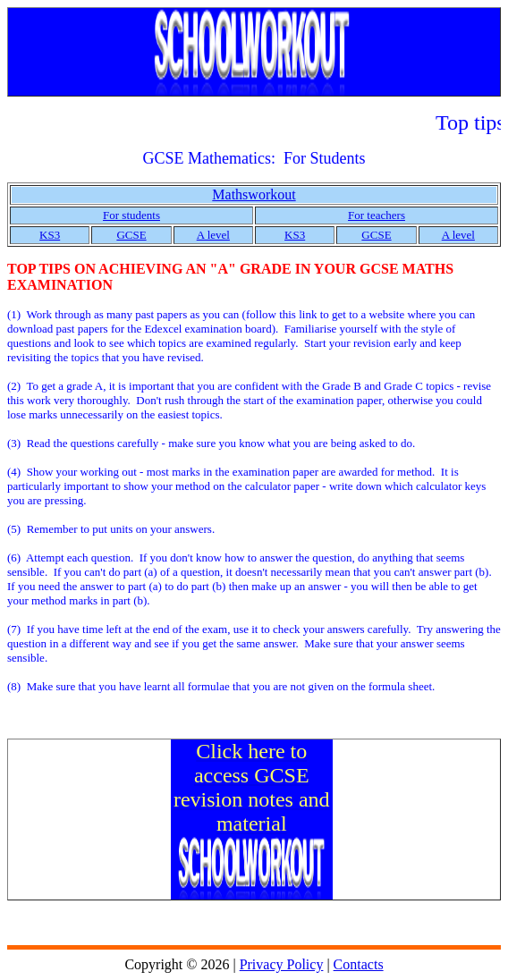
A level (213, 235)
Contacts (359, 964)
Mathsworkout (254, 194)
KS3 (50, 235)
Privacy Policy (282, 964)
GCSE (131, 235)
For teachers (377, 215)
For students (131, 215)
